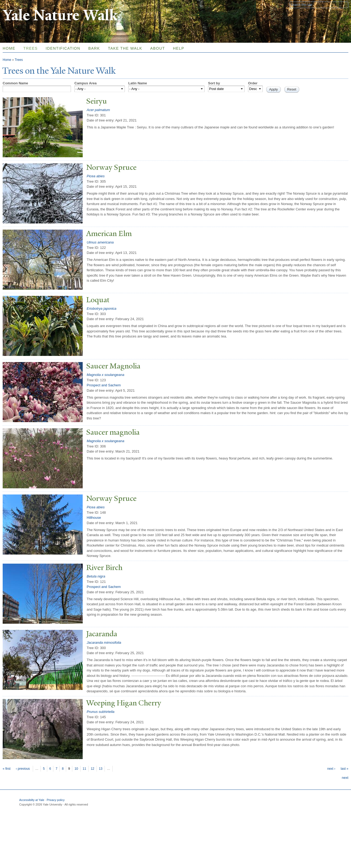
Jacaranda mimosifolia (104, 643)
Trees (31, 48)
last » (344, 769)
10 (76, 769)
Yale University (18, 5)
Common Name (15, 83)
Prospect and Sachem (104, 385)
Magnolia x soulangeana (105, 375)
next (345, 778)
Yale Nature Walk (60, 16)
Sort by (214, 83)
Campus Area (85, 83)
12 (92, 769)
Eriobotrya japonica (101, 309)
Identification (63, 48)
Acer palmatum (98, 110)
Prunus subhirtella (101, 712)
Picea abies (96, 176)
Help (178, 48)
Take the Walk (125, 48)
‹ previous (23, 769)
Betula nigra (96, 576)
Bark (94, 48)
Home (7, 60)
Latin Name (138, 83)
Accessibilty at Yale (32, 800)
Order (253, 83)
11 (84, 769)
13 (101, 769)
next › (331, 769)
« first (7, 769)
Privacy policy (56, 800)
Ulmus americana (100, 242)
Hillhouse (94, 518)
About (157, 48)
